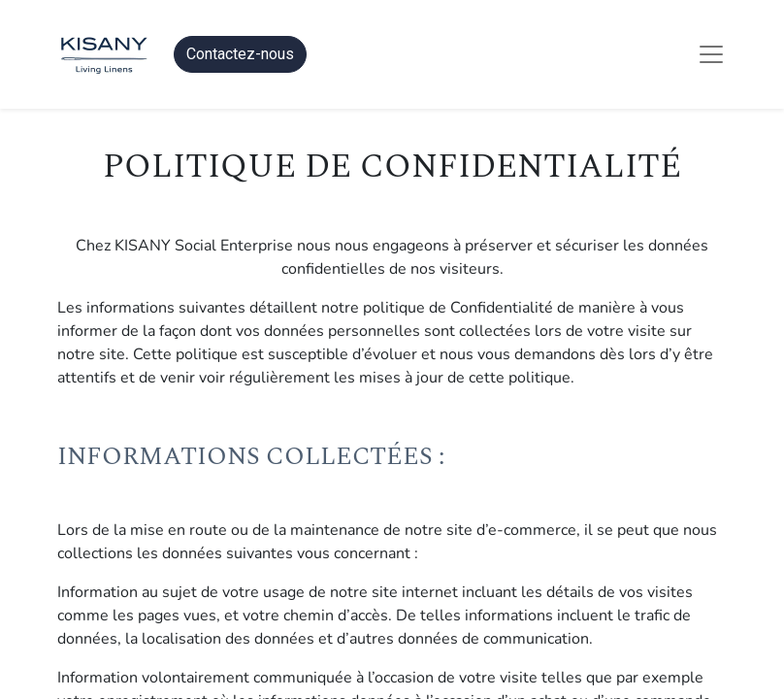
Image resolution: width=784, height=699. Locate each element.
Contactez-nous (240, 54)
